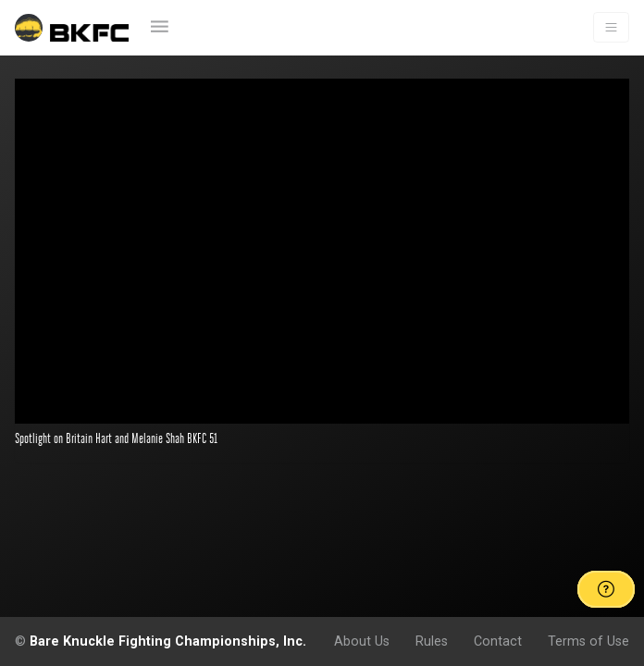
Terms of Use (588, 641)
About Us (362, 641)
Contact (498, 641)
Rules (432, 641)
